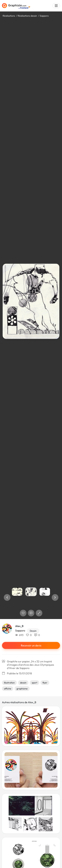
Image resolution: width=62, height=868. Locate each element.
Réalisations (9, 16)
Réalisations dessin (27, 16)
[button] (7, 597)
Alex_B (19, 626)
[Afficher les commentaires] (31, 613)
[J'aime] (23, 613)
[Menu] (56, 6)
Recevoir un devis (31, 645)
